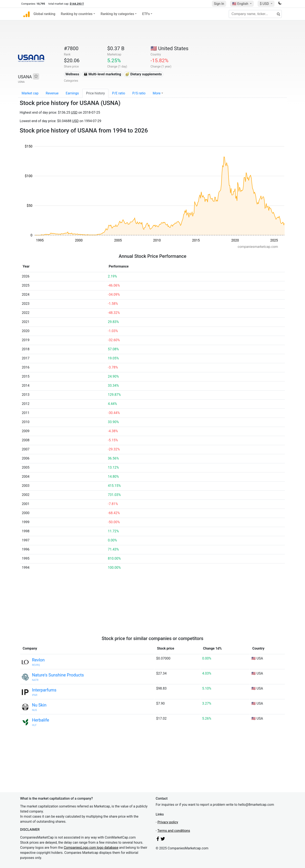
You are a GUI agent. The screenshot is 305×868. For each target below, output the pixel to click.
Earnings (72, 93)
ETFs (146, 14)
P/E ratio (119, 93)
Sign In (219, 4)
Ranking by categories (117, 14)
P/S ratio (139, 93)
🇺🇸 (241, 4)
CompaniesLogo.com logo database (91, 848)
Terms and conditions (174, 831)
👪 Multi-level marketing (102, 74)
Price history (95, 93)
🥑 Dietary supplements (143, 74)
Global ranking (44, 14)
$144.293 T (77, 4)
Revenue (52, 93)
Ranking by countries (77, 14)
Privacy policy (168, 822)
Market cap (30, 93)
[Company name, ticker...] (255, 14)
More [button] (157, 93)
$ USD (265, 4)
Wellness (72, 74)
